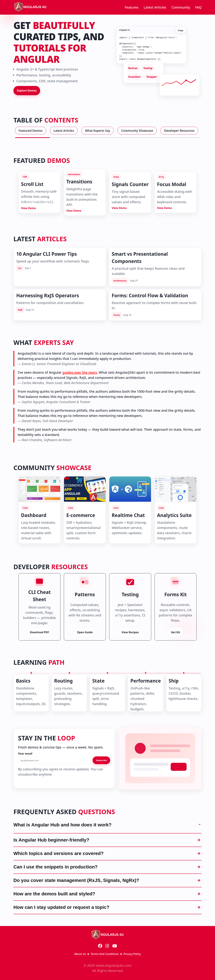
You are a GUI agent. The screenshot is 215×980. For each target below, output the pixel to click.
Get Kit (176, 632)
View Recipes (130, 632)
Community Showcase (137, 131)
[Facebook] (100, 946)
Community (181, 7)
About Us (80, 954)
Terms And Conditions (105, 954)
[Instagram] (107, 946)
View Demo (28, 208)
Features (132, 7)
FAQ (198, 7)
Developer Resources (179, 131)
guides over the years (80, 372)
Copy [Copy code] (180, 30)
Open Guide (85, 632)
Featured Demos (31, 131)
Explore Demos (27, 91)
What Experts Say (98, 131)
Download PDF (40, 632)
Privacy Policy (132, 954)
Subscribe (101, 760)
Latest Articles (155, 7)
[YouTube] (115, 946)
